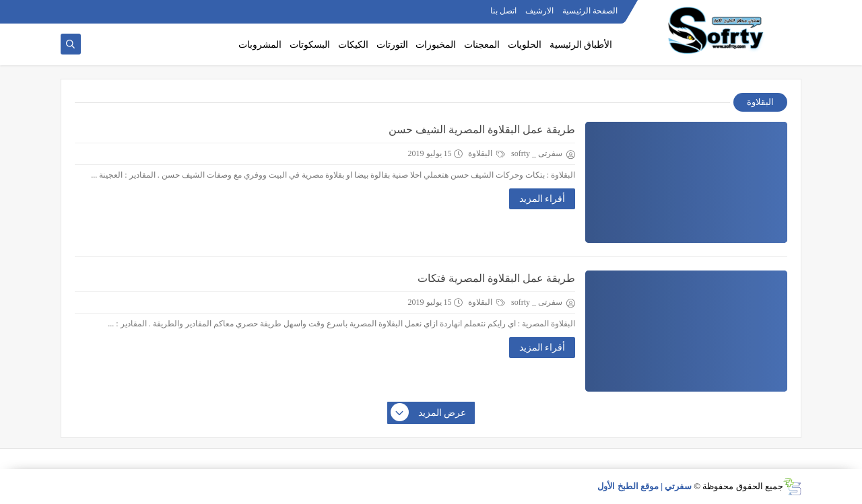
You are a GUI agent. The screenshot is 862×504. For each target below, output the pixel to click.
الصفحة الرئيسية (590, 11)
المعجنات (482, 45)
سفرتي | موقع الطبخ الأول (644, 486)
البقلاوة (487, 153)
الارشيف (539, 11)
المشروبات (260, 45)
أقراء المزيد (542, 199)
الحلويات (525, 45)
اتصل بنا (503, 11)
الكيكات (353, 45)
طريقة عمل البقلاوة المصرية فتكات (496, 278)
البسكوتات (310, 45)
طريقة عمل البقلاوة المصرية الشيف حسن (482, 130)
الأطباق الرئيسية (581, 45)
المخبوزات (436, 45)
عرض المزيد (429, 413)
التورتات (392, 45)
